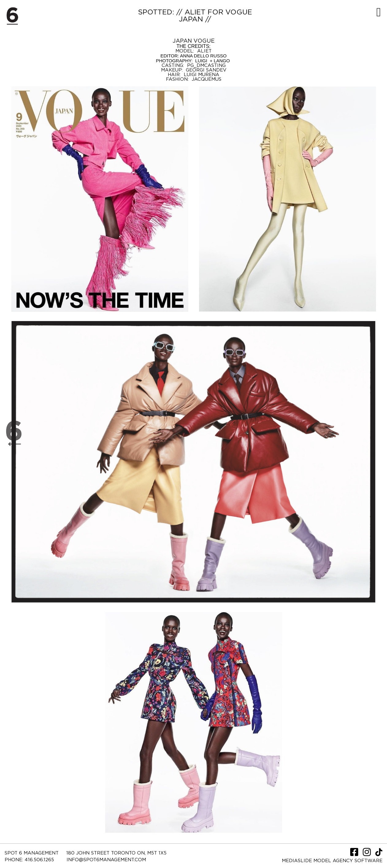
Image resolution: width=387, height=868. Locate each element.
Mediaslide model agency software (332, 861)
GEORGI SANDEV (206, 70)
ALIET (204, 51)
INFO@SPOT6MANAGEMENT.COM (106, 860)
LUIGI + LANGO (212, 61)
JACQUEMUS (207, 79)
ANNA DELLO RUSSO (203, 56)
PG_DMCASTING (206, 66)
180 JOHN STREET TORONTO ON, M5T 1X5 (116, 853)
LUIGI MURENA (201, 75)
